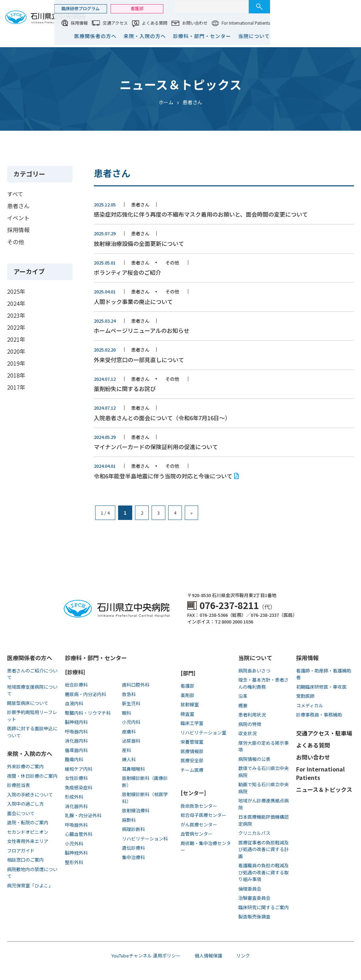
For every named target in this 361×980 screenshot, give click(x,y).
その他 (16, 242)
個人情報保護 (208, 956)
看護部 (221, 8)
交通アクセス (199, 23)
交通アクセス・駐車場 (324, 733)
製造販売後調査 (254, 916)
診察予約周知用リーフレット (32, 716)
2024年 (16, 303)
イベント (18, 218)
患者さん (18, 206)
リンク (243, 956)
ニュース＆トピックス (324, 789)
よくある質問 (239, 23)
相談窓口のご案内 (25, 860)
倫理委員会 (250, 889)
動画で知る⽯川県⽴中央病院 (264, 788)
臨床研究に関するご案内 (264, 907)
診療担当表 (19, 785)
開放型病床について (28, 703)
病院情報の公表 (254, 759)
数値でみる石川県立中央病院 (264, 772)
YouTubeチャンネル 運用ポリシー (146, 956)
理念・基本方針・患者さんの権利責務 (264, 683)
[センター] (193, 793)
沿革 (243, 696)
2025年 (16, 291)
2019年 (16, 363)
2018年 (16, 375)
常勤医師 (305, 696)
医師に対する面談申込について (32, 732)
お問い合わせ (279, 23)
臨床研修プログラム (165, 8)
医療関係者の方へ (179, 36)
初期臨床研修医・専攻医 (321, 687)
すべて (15, 194)
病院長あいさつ (254, 671)
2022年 (16, 327)
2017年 (16, 387)
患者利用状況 (252, 715)
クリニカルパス (254, 833)
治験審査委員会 (254, 898)
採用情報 (163, 23)
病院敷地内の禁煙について (32, 873)
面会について (21, 813)
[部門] (188, 673)
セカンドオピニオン (28, 832)
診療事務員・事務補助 (319, 715)
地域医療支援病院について (32, 690)
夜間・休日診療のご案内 (32, 776)
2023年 (16, 315)
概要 (243, 705)
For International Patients (330, 23)
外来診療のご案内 (25, 766)
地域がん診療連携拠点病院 (264, 804)
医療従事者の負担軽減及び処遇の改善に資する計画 (264, 849)
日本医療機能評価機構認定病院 (264, 820)
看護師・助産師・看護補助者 (324, 674)
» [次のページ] (191, 513)
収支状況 (247, 733)
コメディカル (310, 705)
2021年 (16, 339)
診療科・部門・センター (286, 36)
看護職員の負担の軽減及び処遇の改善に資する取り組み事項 (264, 872)
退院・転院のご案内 (28, 822)
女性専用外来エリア (28, 841)
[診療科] (75, 672)
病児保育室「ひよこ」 (30, 885)
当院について (338, 36)
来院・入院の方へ (229, 36)
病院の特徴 (250, 724)
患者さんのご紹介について (32, 674)
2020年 (16, 351)
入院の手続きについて (30, 795)
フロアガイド (21, 851)
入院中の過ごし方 (25, 804)
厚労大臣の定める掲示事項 (264, 746)
